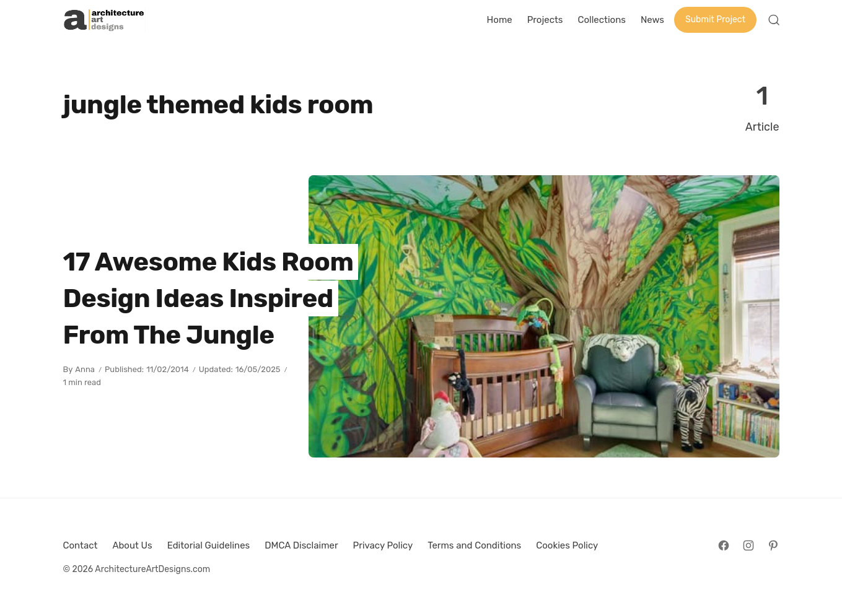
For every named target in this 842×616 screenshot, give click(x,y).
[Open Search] (774, 20)
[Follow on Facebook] (724, 545)
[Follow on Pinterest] (773, 545)
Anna (85, 369)
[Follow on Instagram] (748, 545)
